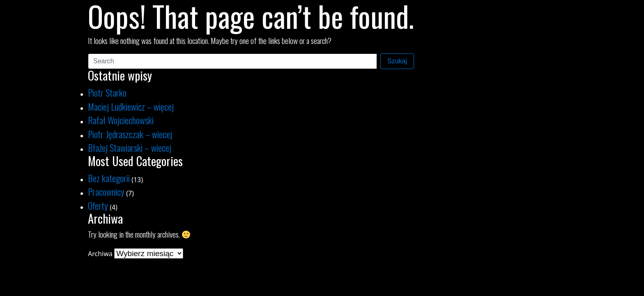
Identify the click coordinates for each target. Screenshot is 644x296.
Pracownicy (106, 191)
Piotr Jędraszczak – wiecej (130, 134)
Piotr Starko (107, 92)
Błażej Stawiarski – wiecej (130, 147)
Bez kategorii (109, 178)
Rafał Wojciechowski (121, 120)
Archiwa (100, 254)
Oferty (98, 205)
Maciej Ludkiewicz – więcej (131, 106)
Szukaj (397, 61)
